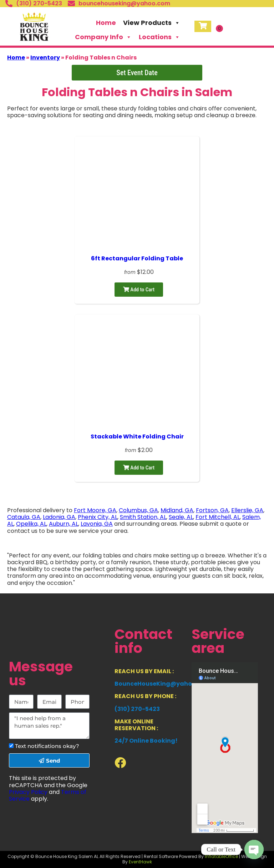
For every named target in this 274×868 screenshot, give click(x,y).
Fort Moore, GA (95, 510)
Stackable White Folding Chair (137, 436)
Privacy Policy (28, 792)
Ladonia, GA (59, 517)
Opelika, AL (31, 524)
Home (106, 23)
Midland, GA (177, 510)
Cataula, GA (24, 517)
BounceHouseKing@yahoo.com (163, 684)
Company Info (103, 37)
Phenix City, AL (98, 517)
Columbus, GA (138, 510)
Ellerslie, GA (247, 510)
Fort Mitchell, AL (218, 517)
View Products (152, 23)
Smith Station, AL (143, 517)
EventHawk (140, 862)
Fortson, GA (212, 510)
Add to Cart (139, 290)
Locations (159, 37)
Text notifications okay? (47, 746)
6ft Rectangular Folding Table (137, 258)
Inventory (45, 58)
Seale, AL (181, 517)
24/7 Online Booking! (146, 741)
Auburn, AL (64, 524)
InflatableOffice (221, 856)
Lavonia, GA (97, 524)
